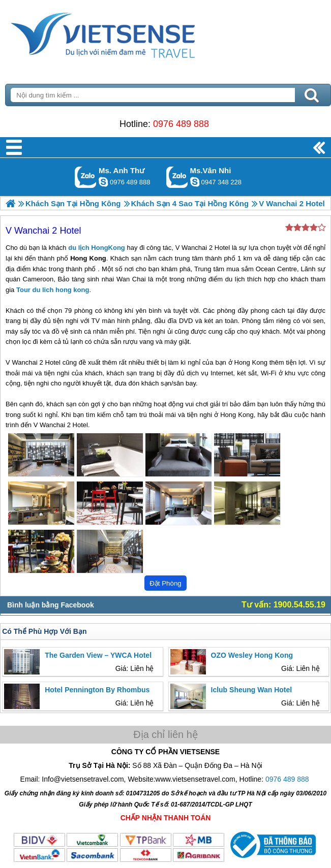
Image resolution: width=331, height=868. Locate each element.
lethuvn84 (103, 182)
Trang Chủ (128, 33)
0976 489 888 (181, 124)
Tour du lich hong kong (53, 290)
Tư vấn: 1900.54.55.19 (283, 605)
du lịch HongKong (97, 248)
